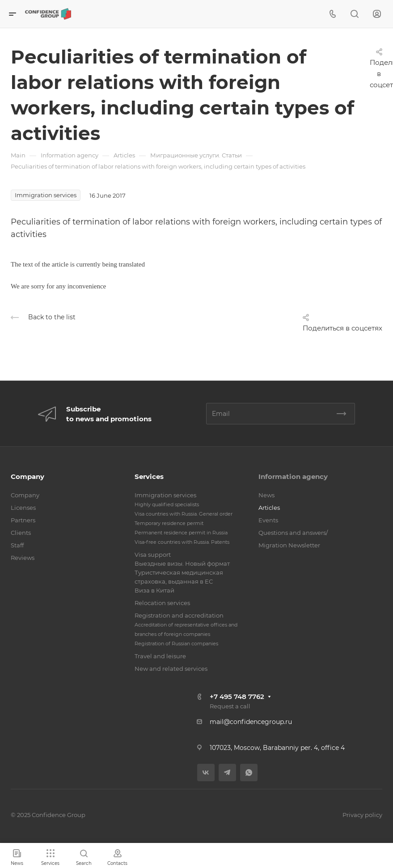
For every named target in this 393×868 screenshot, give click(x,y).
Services (149, 476)
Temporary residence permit (169, 523)
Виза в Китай (154, 590)
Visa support (153, 555)
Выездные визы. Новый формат (182, 563)
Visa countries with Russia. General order (184, 514)
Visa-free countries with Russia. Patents (182, 542)
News (266, 495)
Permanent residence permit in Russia (181, 533)
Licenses (23, 508)
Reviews (23, 558)
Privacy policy (362, 815)
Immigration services (165, 495)
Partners (23, 520)
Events (268, 520)
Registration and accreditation (179, 615)
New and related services (171, 669)
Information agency (293, 476)
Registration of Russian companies (176, 644)
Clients (21, 533)
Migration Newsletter (289, 545)
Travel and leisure (160, 656)
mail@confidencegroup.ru (251, 722)
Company (27, 476)
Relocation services (162, 603)
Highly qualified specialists (167, 504)
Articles (269, 508)
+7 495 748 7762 (237, 697)
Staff (17, 545)
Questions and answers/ (293, 533)
